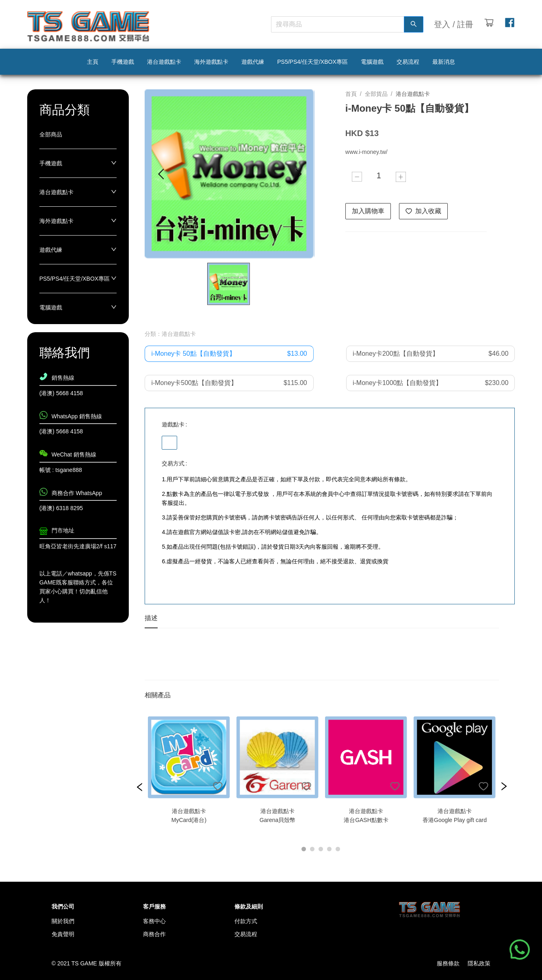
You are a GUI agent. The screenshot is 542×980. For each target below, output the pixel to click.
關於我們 (63, 921)
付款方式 (246, 921)
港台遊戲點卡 (413, 94)
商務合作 (154, 934)
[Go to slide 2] (312, 849)
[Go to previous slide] (161, 174)
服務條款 (448, 963)
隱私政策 (479, 963)
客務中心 (154, 921)
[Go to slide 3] (321, 849)
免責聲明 (63, 934)
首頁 (351, 94)
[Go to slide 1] (304, 849)
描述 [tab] (151, 618)
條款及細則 (249, 906)
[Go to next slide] (298, 174)
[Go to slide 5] (338, 849)
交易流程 (246, 934)
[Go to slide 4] (329, 849)
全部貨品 (376, 94)
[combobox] (334, 24)
